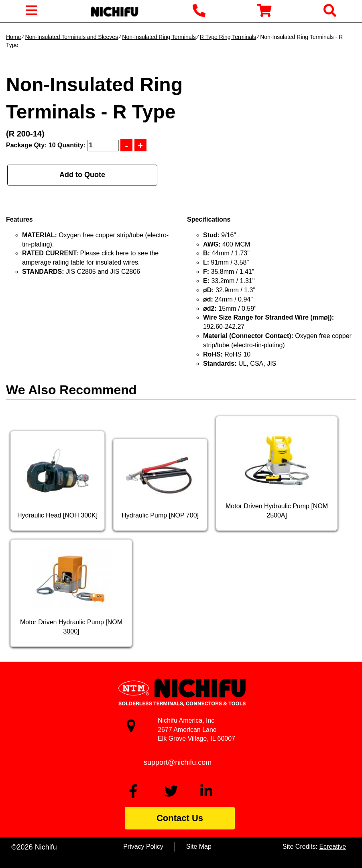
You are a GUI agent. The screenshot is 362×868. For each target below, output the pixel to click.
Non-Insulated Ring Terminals (159, 37)
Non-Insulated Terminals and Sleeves (71, 37)
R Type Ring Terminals (228, 37)
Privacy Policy (143, 847)
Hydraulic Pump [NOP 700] (160, 515)
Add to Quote (82, 175)
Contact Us (180, 818)
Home (13, 37)
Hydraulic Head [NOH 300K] (57, 515)
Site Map (199, 847)
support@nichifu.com (178, 762)
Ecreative (333, 847)
